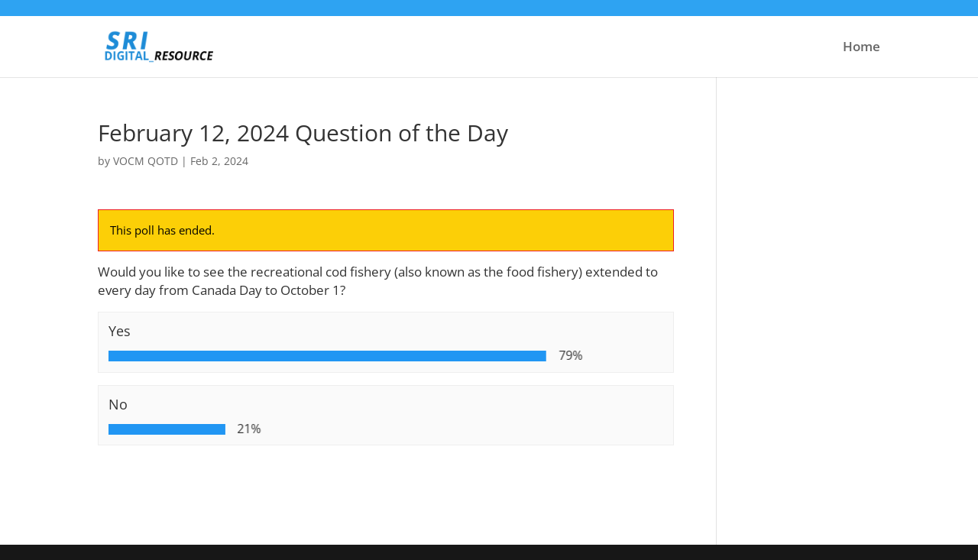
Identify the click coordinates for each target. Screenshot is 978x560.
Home (861, 48)
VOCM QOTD (146, 161)
